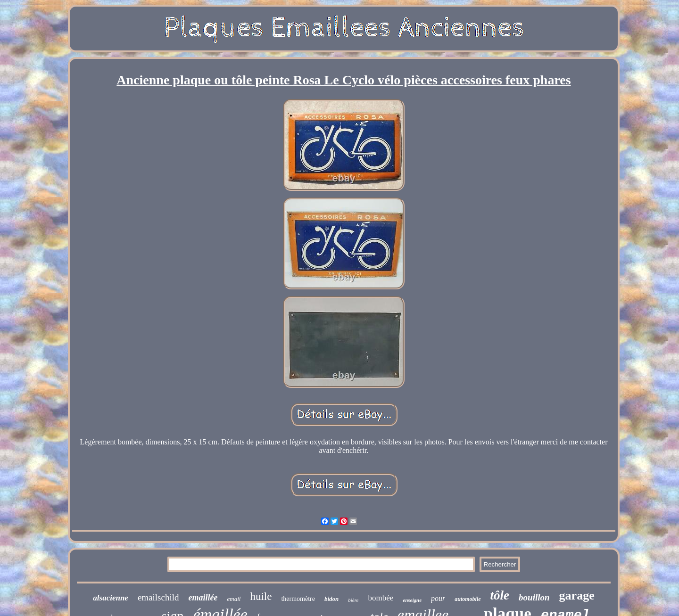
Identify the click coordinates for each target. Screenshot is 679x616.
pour (438, 598)
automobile (468, 599)
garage (577, 595)
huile (261, 596)
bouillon (534, 597)
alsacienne (111, 598)
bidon (331, 599)
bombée (381, 598)
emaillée (203, 598)
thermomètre (298, 599)
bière (353, 600)
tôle (500, 595)
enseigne (412, 600)
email (234, 599)
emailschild (158, 597)
